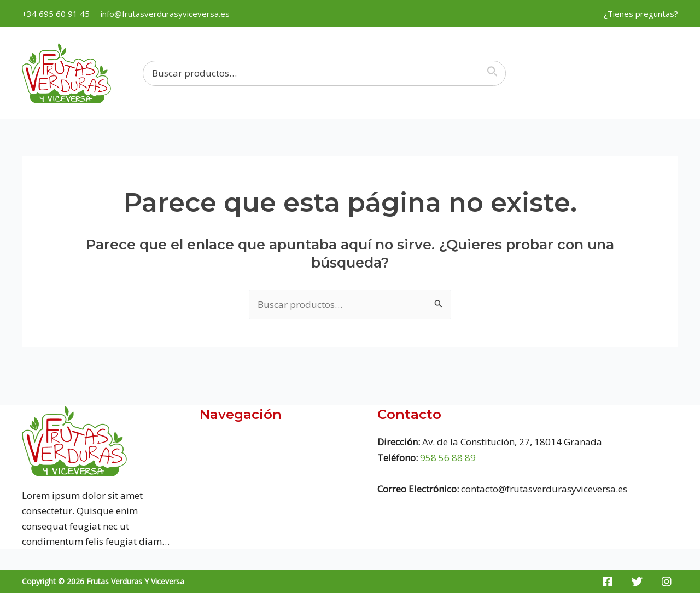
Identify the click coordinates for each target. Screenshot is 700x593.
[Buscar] (495, 73)
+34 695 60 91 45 (56, 14)
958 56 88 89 (448, 458)
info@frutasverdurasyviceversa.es (165, 14)
